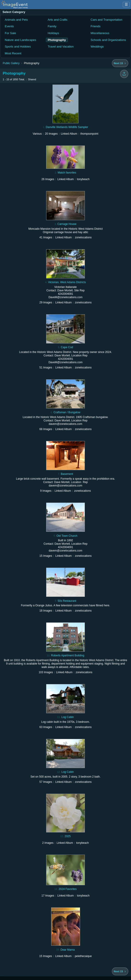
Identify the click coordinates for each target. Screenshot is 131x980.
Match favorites (67, 173)
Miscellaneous (100, 33)
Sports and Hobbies (18, 47)
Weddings (97, 47)
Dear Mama (68, 950)
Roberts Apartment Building (68, 655)
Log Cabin (68, 717)
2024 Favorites (68, 889)
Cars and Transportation (106, 20)
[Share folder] (124, 74)
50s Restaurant (67, 601)
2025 (68, 836)
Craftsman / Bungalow (67, 412)
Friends (95, 26)
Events (9, 26)
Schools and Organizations (108, 40)
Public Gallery (11, 63)
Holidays (53, 33)
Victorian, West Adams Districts (67, 282)
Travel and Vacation (61, 47)
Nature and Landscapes (20, 40)
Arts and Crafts (58, 20)
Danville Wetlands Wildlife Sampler (67, 127)
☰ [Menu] (126, 4)
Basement (67, 474)
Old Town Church (67, 536)
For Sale (10, 33)
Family (52, 26)
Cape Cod (67, 347)
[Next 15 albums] (120, 63)
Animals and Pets (16, 20)
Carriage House (67, 224)
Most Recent (13, 53)
